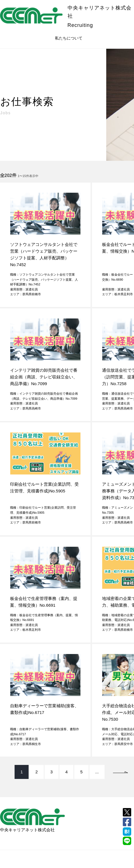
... (97, 772)
